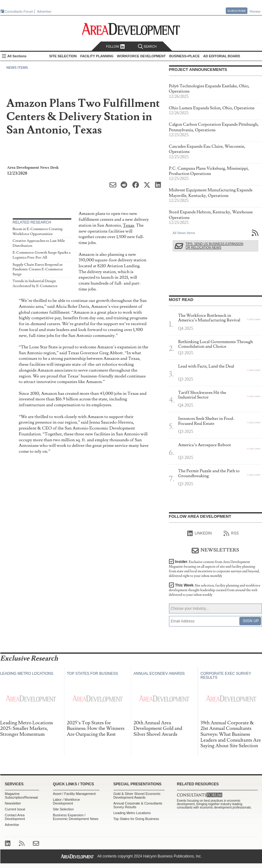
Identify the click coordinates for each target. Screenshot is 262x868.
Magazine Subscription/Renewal (21, 796)
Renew (255, 11)
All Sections (17, 56)
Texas (128, 225)
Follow (115, 47)
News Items (17, 68)
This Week (215, 590)
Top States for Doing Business (136, 819)
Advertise (44, 11)
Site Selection (63, 809)
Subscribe (237, 11)
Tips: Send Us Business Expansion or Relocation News (215, 246)
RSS (231, 534)
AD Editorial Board (222, 56)
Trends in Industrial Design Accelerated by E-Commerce (35, 284)
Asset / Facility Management (74, 794)
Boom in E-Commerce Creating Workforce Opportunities (38, 231)
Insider (214, 569)
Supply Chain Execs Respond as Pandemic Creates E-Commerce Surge (38, 269)
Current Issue (15, 809)
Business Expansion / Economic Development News (76, 817)
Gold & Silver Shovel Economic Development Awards (137, 796)
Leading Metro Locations (132, 813)
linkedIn (200, 534)
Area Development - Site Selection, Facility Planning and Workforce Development (131, 29)
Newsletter (13, 803)
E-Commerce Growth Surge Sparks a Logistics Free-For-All (42, 255)
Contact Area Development (15, 817)
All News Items (184, 233)
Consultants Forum (19, 11)
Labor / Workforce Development (67, 801)
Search (147, 47)
